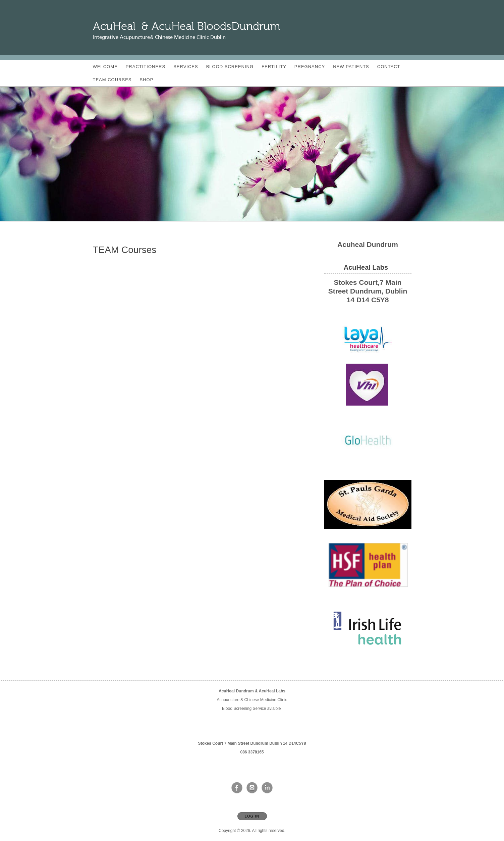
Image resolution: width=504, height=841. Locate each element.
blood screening (230, 67)
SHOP (147, 80)
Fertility (274, 67)
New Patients (351, 67)
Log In (252, 816)
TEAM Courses (112, 80)
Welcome (105, 67)
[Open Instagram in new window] (252, 788)
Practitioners (146, 67)
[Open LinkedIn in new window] (267, 788)
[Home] (187, 27)
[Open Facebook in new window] (237, 788)
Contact (389, 67)
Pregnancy (310, 67)
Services (186, 67)
